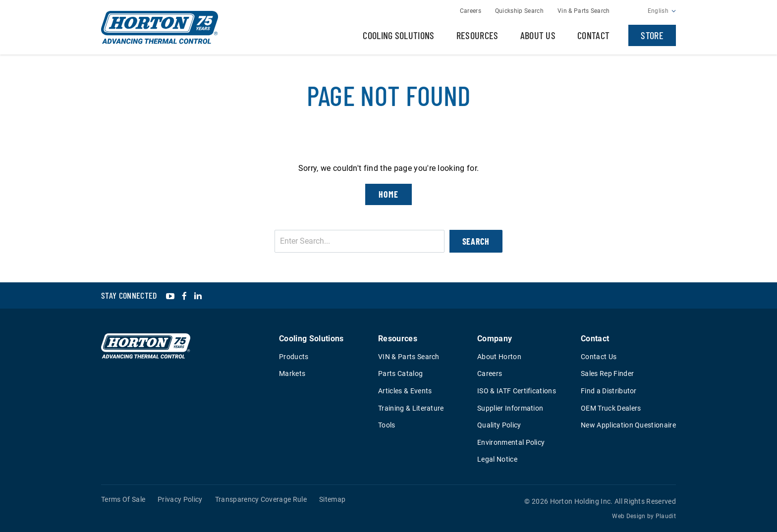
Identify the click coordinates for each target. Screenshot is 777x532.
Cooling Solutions (398, 35)
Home (388, 194)
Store (652, 35)
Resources (477, 35)
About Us (538, 35)
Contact (593, 35)
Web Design (629, 516)
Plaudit (666, 516)
